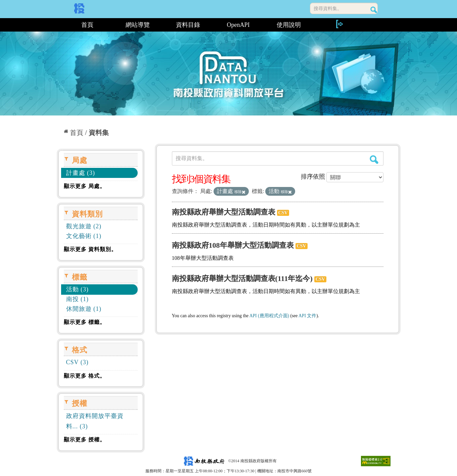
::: (59, 25)
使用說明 (289, 25)
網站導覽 (138, 25)
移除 (240, 192)
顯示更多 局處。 (85, 186)
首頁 (87, 25)
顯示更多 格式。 (85, 376)
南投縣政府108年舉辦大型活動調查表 (233, 245)
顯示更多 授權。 (85, 440)
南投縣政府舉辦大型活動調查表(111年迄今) (242, 278)
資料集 (99, 133)
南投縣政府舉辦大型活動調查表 (224, 212)
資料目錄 (188, 25)
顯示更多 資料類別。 (90, 249)
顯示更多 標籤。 (85, 322)
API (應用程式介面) (269, 316)
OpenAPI (238, 25)
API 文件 (307, 316)
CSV (283, 213)
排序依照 (313, 177)
